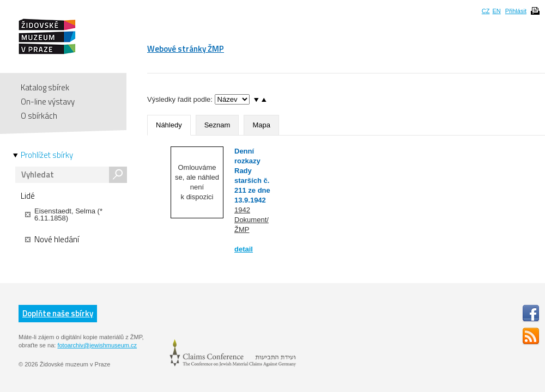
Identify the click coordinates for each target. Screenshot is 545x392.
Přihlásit (516, 11)
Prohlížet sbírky (47, 155)
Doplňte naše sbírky (58, 313)
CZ (486, 11)
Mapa (261, 125)
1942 (242, 210)
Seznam (217, 125)
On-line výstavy (48, 102)
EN (496, 11)
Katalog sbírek (45, 87)
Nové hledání (52, 240)
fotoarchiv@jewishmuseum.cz (97, 345)
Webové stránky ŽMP (186, 49)
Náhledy (169, 125)
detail (244, 249)
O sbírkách (39, 116)
